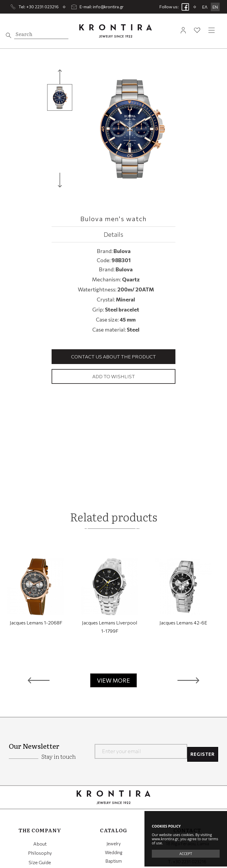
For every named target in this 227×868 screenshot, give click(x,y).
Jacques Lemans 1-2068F (36, 624)
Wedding (113, 854)
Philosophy (40, 854)
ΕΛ (205, 7)
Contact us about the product (113, 357)
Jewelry (114, 845)
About (40, 845)
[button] (39, 681)
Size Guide (40, 863)
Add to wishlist (113, 377)
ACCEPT (186, 854)
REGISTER (201, 752)
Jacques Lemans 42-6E (183, 624)
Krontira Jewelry (115, 31)
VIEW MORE (113, 682)
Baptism (114, 863)
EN (215, 7)
